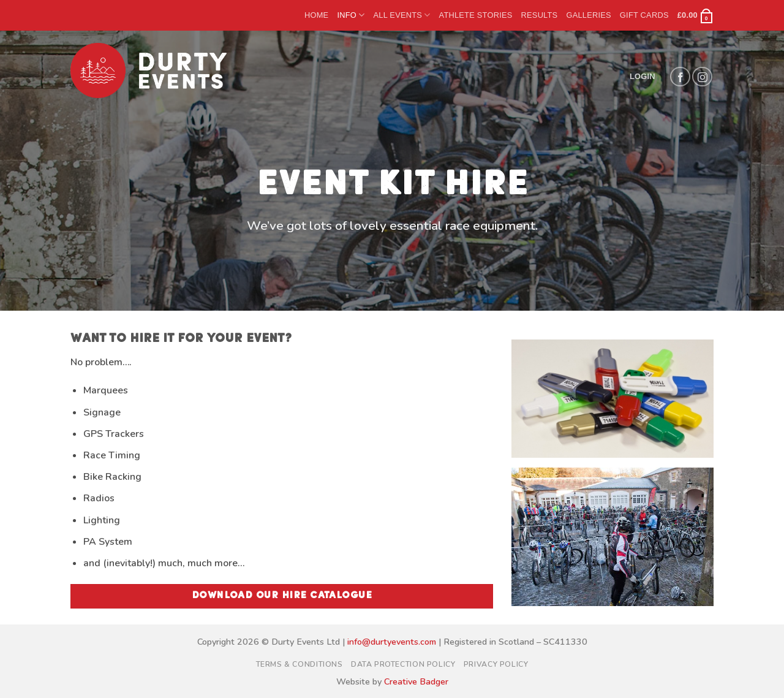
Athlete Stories (476, 15)
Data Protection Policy (403, 664)
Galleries (588, 15)
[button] (695, 15)
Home (316, 15)
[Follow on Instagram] (702, 77)
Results (540, 15)
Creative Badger (416, 681)
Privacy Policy (496, 664)
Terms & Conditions (300, 664)
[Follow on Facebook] (680, 77)
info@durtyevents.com (392, 642)
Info (351, 15)
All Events (401, 15)
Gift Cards (644, 15)
